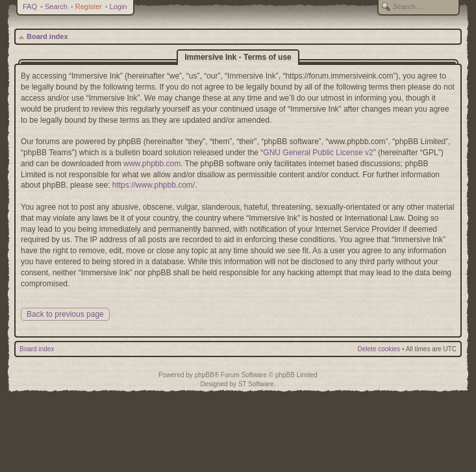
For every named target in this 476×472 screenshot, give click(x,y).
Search (56, 6)
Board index (47, 36)
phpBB (205, 375)
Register (89, 6)
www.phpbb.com (152, 164)
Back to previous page (65, 314)
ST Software (256, 384)
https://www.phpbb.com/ (154, 185)
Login (119, 6)
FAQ (30, 6)
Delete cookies (379, 349)
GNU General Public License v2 (318, 153)
